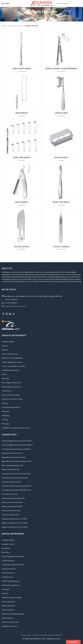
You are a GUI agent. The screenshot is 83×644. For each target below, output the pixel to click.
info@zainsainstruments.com (15, 306)
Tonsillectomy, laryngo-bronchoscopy (16, 428)
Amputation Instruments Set (12, 453)
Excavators (6, 589)
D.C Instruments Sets (10, 494)
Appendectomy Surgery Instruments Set (17, 461)
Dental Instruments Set (10, 515)
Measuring (5, 415)
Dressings (5, 378)
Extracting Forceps (8, 602)
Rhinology (5, 424)
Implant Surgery (7, 618)
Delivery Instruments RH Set (12, 506)
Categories (40, 18)
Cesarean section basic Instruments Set (16, 486)
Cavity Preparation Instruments (13, 556)
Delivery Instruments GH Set (12, 502)
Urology (5, 403)
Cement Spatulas (8, 561)
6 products (61, 116)
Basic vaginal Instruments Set (12, 465)
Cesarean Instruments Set (11, 482)
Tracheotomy (7, 391)
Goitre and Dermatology (11, 395)
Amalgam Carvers (8, 544)
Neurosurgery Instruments (11, 387)
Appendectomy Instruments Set (14, 457)
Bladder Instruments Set (11, 469)
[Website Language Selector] (68, 4)
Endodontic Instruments (11, 585)
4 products (61, 71)
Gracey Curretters (8, 610)
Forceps (5, 350)
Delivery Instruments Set (11, 511)
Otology (5, 420)
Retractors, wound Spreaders (12, 358)
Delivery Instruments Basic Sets (13, 498)
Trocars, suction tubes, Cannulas (14, 366)
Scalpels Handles (8, 342)
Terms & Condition (40, 635)
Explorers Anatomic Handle (12, 597)
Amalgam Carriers (8, 540)
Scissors (5, 346)
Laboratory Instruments (10, 622)
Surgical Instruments (16, 26)
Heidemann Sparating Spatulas (13, 614)
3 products (22, 116)
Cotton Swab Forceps (10, 354)
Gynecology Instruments (11, 407)
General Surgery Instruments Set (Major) (16, 449)
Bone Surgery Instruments (11, 383)
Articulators (6, 548)
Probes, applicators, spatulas (12, 362)
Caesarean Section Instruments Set (15, 478)
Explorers (5, 593)
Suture (4, 374)
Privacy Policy (26, 635)
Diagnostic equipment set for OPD (14, 519)
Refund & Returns (56, 635)
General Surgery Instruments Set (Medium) (17, 445)
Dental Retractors (8, 573)
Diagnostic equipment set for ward (14, 523)
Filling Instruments (8, 606)
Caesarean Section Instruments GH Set (16, 474)
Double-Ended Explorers (11, 581)
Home (4, 26)
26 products (61, 249)
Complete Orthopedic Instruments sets (16, 490)
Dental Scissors (8, 577)
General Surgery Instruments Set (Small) (16, 441)
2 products (22, 71)
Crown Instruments (9, 569)
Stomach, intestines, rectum (12, 399)
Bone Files (6, 552)
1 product (22, 160)
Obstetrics (6, 411)
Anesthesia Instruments (11, 370)
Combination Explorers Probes (13, 565)
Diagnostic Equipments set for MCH (15, 527)
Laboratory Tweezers (10, 626)
